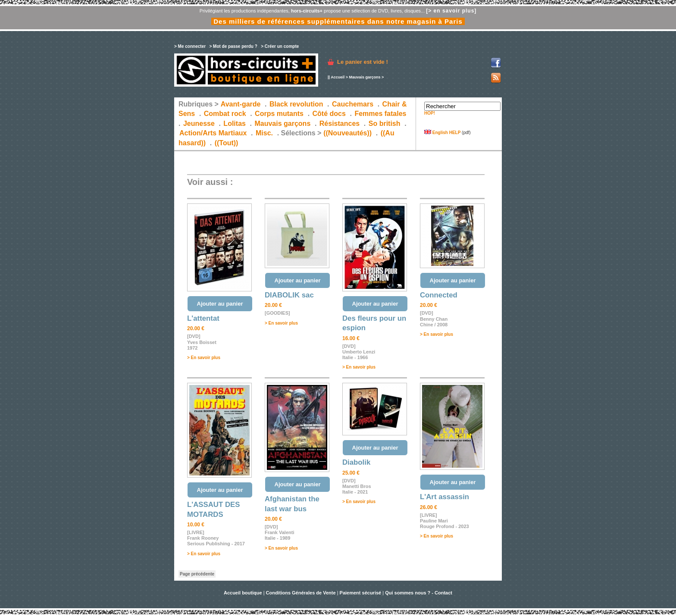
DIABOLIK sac (289, 295)
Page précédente (197, 574)
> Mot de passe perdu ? (233, 46)
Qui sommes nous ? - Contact (419, 593)
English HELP (442, 133)
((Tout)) (227, 143)
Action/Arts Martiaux (213, 133)
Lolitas (235, 124)
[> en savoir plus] (451, 11)
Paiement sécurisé (361, 593)
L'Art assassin (444, 497)
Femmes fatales (380, 114)
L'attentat (203, 318)
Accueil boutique (244, 593)
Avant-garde (241, 104)
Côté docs (329, 114)
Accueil (338, 77)
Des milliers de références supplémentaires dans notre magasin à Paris (338, 21)
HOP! (430, 113)
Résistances (340, 124)
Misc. (264, 133)
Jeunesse (199, 124)
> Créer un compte (280, 46)
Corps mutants (280, 114)
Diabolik (356, 462)
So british (385, 124)
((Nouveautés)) (347, 133)
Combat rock (225, 114)
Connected (439, 295)
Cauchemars (353, 104)
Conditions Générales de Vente (301, 593)
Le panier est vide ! (363, 62)
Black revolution (296, 104)
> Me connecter (190, 46)
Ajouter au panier (220, 304)
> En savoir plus (204, 358)
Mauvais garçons (365, 77)
